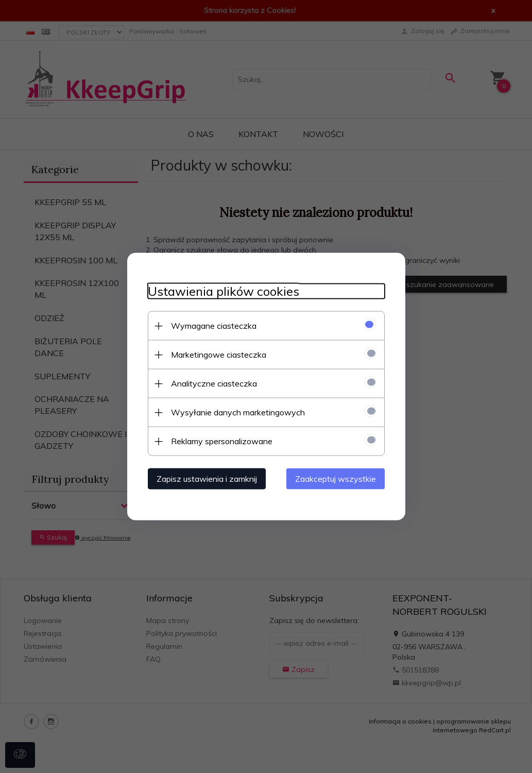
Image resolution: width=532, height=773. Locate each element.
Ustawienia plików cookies (224, 291)
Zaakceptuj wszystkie (336, 479)
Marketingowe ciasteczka (219, 355)
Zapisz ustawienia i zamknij (207, 479)
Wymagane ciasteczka (214, 326)
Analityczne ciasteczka (214, 383)
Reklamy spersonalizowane (222, 441)
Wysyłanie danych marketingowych (238, 412)
